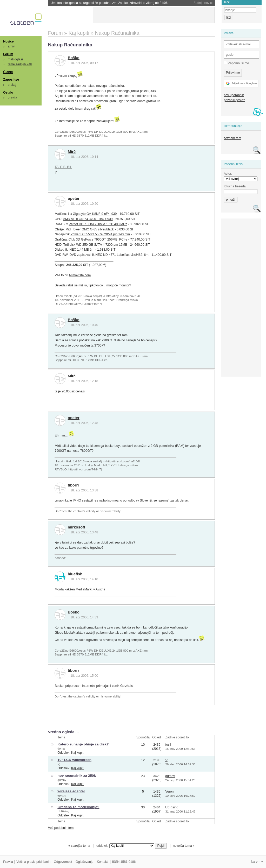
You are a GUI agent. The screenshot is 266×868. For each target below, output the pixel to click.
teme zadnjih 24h (20, 64)
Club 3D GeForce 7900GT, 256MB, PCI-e (98, 239)
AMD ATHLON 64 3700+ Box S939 (88, 219)
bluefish (75, 574)
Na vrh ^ (257, 862)
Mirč (72, 152)
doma (61, 749)
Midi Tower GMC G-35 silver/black (90, 229)
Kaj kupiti (78, 753)
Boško (74, 58)
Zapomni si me (236, 63)
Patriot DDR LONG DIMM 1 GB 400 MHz (98, 224)
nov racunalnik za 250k (77, 776)
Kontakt (102, 862)
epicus (62, 795)
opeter (74, 199)
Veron (169, 792)
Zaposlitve (11, 80)
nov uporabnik (234, 95)
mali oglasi (15, 59)
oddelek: (125, 846)
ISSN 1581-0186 (124, 862)
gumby (62, 780)
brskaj (12, 85)
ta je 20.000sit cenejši (70, 391)
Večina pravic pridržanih (33, 862)
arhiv (11, 46)
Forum (8, 54)
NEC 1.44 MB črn (82, 250)
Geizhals (127, 686)
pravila (12, 97)
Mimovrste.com (80, 275)
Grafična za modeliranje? (78, 807)
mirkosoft (77, 527)
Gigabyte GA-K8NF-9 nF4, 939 (95, 214)
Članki (8, 72)
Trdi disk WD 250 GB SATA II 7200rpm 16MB (95, 245)
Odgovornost (63, 862)
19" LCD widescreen (74, 760)
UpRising (63, 811)
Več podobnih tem (61, 828)
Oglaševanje (84, 862)
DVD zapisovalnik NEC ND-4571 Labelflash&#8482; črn (109, 255)
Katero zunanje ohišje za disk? (83, 744)
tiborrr (74, 485)
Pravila (8, 862)
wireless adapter (71, 791)
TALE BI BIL (63, 167)
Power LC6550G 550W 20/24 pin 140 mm (100, 234)
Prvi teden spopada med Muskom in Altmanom (96, 3)
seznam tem (232, 138)
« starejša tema (79, 846)
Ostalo (8, 93)
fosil (168, 745)
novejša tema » (184, 846)
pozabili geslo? (234, 100)
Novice (8, 41)
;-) (59, 764)
